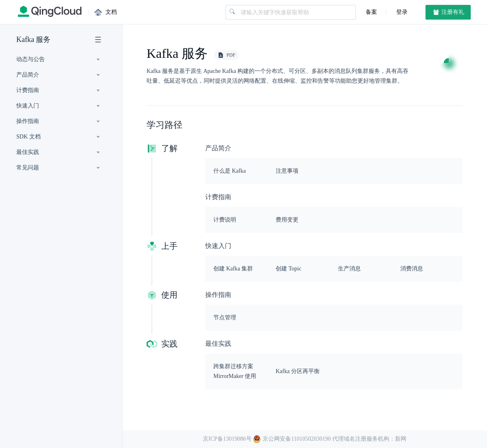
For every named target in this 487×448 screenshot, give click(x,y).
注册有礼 (448, 12)
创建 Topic (288, 269)
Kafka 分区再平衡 (298, 371)
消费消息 (412, 269)
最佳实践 (28, 152)
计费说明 (225, 220)
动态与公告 (31, 59)
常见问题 (28, 168)
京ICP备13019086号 (227, 439)
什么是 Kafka (230, 171)
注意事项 (287, 171)
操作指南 (28, 121)
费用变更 (287, 220)
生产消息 (349, 269)
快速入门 (28, 106)
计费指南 (28, 90)
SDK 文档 (29, 137)
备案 (371, 12)
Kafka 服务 (33, 40)
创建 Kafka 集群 (233, 269)
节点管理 (225, 317)
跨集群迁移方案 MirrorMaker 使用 (235, 371)
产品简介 (28, 75)
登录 (401, 12)
